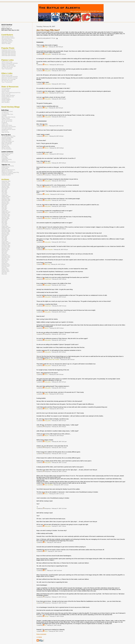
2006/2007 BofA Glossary (9, 54)
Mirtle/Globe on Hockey (8, 166)
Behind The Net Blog (7, 171)
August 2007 (5, 211)
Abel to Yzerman (6, 148)
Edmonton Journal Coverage (10, 78)
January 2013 (5, 270)
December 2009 (6, 247)
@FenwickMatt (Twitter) (8, 38)
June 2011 (4, 262)
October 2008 (5, 229)
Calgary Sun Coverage (8, 65)
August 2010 (5, 255)
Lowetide (47, 194)
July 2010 (4, 253)
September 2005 (6, 181)
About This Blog (6, 43)
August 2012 (5, 269)
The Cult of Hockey (7, 120)
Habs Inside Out (6, 154)
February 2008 (5, 219)
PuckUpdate (5, 158)
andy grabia (48, 54)
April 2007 (4, 206)
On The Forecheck (7, 149)
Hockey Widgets (6, 99)
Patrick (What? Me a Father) (52, 360)
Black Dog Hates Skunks (8, 117)
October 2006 (5, 198)
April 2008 (4, 221)
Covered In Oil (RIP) (7, 112)
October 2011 (5, 264)
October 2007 (5, 213)
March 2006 (5, 189)
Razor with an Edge (7, 143)
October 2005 (5, 183)
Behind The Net (6, 94)
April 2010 (4, 252)
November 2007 (6, 215)
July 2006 (4, 194)
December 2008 (6, 231)
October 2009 (5, 244)
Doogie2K (4, 123)
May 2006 (4, 192)
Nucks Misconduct (6, 140)
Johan (46, 631)
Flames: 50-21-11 (7, 26)
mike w (46, 126)
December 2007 (6, 216)
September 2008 (6, 228)
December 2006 (6, 201)
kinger (46, 47)
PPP (46, 551)
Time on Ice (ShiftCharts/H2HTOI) (11, 93)
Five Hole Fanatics (7, 128)
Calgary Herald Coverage (9, 66)
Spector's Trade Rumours (8, 170)
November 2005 (6, 184)
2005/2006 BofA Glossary (9, 55)
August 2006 (5, 195)
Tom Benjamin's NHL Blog (8, 136)
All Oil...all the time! (7, 121)
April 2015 (4, 273)
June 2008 (4, 224)
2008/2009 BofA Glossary (9, 51)
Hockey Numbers (6, 175)
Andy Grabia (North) (7, 41)
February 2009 (5, 234)
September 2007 (6, 212)
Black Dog (47, 264)
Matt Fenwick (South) (7, 37)
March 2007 (5, 204)
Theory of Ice (5, 156)
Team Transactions (7, 69)
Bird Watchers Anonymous (9, 162)
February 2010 (5, 250)
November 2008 (6, 230)
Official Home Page (7, 62)
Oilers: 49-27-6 (6, 27)
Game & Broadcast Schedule (10, 63)
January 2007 (5, 202)
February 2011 (5, 260)
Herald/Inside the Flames (9, 129)
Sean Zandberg (49, 485)
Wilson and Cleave (7, 125)
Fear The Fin (5, 145)
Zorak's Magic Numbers (8, 95)
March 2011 (5, 261)
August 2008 (5, 226)
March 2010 (5, 251)
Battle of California (6, 144)
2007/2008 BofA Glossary (9, 53)
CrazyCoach (48, 279)
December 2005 (6, 185)
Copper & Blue (6, 118)
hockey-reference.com (8, 97)
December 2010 (6, 257)
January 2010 (5, 248)
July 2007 (4, 210)
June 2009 (4, 239)
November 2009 (6, 246)
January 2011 (5, 259)
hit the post (5, 131)
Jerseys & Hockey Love (8, 141)
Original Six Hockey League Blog (10, 172)
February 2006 (5, 188)
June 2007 (4, 208)
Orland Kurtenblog (6, 139)
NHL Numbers (6, 102)
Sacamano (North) (7, 39)
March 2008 (5, 220)
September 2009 (6, 243)
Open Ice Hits (5, 132)
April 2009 (4, 237)
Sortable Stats (6, 90)
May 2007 (4, 207)
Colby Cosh (5, 124)
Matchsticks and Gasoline (9, 127)
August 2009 (5, 242)
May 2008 (4, 222)
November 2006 (6, 199)
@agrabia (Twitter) (7, 42)
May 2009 (4, 238)
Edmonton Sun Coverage (9, 79)
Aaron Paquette (49, 250)
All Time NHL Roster (7, 67)
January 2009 (5, 233)
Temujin (47, 616)
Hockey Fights (6, 101)
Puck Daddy (5, 169)
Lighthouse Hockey (7, 159)
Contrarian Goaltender (7, 174)
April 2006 (4, 190)
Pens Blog (4, 157)
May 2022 (4, 274)
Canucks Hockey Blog (7, 137)
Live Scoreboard (6, 88)
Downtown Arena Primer (8, 50)
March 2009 (5, 235)
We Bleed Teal (5, 146)
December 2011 (6, 265)
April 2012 (4, 268)
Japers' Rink (5, 161)
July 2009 (4, 241)
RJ (45, 542)
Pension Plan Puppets (7, 153)
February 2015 (5, 271)
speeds (46, 93)
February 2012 (5, 266)
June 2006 (4, 193)
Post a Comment (41, 634)
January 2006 (5, 186)
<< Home (39, 637)
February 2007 (5, 203)
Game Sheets (5, 91)
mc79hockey (5, 113)
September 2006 (6, 197)
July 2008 (4, 225)
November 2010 (6, 256)
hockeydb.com (6, 98)
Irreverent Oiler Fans (7, 114)
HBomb (47, 65)
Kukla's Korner (5, 167)
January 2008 (5, 217)
